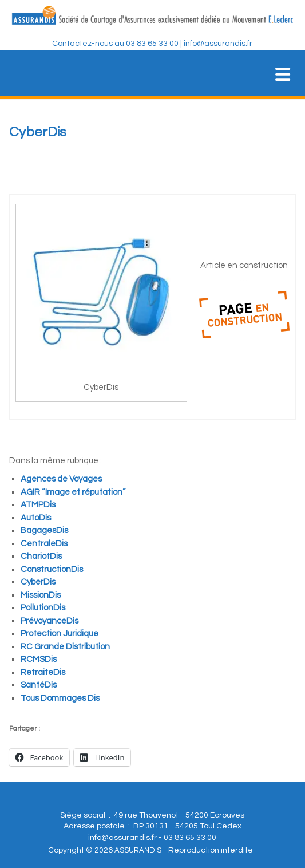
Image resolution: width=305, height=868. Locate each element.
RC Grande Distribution (65, 647)
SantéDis (39, 685)
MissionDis (41, 595)
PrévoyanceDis (49, 621)
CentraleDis (44, 544)
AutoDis (36, 518)
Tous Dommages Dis (60, 698)
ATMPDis (38, 505)
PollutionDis (43, 608)
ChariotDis (41, 556)
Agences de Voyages (61, 479)
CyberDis (38, 582)
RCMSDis (39, 659)
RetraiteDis (43, 672)
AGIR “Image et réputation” (73, 492)
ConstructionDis (52, 569)
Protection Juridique (60, 634)
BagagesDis (44, 530)
